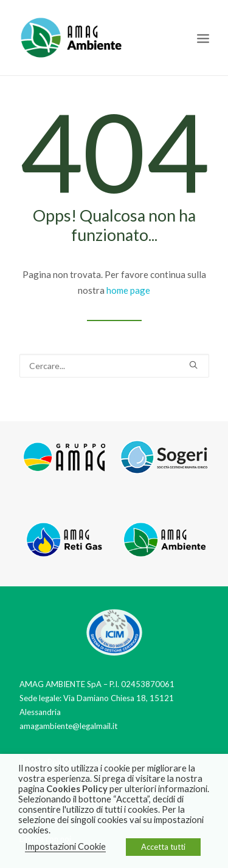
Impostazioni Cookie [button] (65, 846)
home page (128, 290)
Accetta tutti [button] (163, 847)
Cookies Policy (77, 789)
